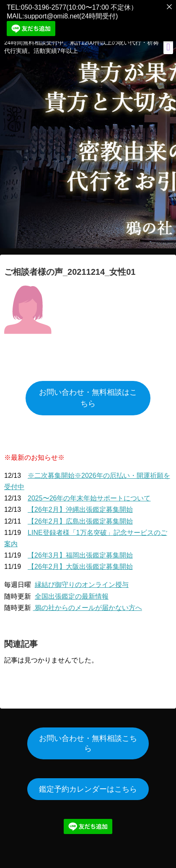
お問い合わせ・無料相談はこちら (88, 395)
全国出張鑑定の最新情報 (72, 593)
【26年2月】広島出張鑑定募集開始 (80, 518)
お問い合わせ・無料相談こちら (88, 740)
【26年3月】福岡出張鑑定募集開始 (80, 552)
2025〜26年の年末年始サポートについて (89, 495)
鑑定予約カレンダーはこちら (88, 786)
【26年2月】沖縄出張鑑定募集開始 (80, 507)
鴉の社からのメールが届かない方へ (87, 605)
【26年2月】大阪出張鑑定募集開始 (80, 564)
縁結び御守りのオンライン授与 (82, 582)
